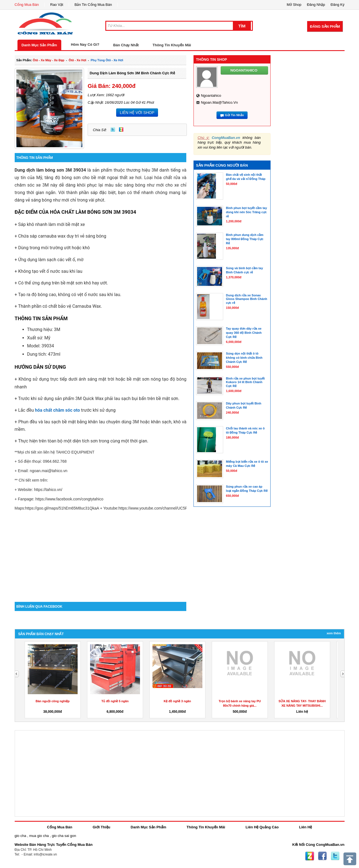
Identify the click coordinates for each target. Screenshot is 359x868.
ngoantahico (211, 96)
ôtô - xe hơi (77, 60)
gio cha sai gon (64, 836)
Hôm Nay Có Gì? (85, 44)
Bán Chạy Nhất (126, 45)
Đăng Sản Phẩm (325, 26)
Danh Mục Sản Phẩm (39, 45)
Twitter (113, 129)
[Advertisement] (101, 555)
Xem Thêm (334, 633)
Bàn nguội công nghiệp (53, 701)
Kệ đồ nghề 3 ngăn (177, 701)
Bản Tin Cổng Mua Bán (93, 5)
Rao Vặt (57, 5)
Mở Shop (294, 5)
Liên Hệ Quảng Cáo (262, 827)
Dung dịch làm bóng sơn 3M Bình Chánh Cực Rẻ (132, 73)
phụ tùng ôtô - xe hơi (107, 60)
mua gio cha (39, 836)
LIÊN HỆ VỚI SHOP (137, 113)
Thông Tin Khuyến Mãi (172, 45)
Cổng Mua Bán (27, 5)
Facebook (322, 856)
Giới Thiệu (101, 827)
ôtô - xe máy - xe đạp (49, 60)
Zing (121, 129)
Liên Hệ (306, 827)
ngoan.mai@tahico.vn (219, 102)
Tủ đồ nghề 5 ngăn (115, 701)
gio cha (21, 836)
